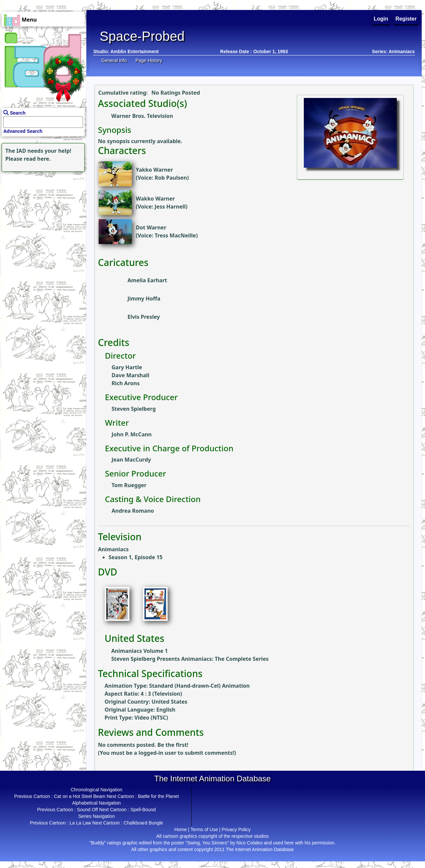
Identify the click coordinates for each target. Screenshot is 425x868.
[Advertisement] (42, 215)
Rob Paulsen (171, 178)
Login (381, 19)
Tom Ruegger (129, 485)
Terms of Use (204, 829)
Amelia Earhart (147, 280)
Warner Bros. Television (142, 116)
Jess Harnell (170, 207)
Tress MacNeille (175, 235)
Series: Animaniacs (393, 51)
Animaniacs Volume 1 (139, 651)
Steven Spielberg (134, 409)
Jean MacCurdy (131, 460)
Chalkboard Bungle (143, 823)
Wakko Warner (155, 199)
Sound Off (87, 810)
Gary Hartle (127, 367)
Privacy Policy (236, 829)
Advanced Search (23, 131)
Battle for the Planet (158, 796)
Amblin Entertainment (135, 51)
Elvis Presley (144, 317)
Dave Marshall (130, 375)
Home (180, 829)
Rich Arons (126, 383)
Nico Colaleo (250, 843)
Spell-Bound (143, 810)
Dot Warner (151, 227)
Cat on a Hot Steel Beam (80, 796)
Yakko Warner (154, 170)
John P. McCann (132, 434)
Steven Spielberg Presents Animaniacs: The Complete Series (190, 659)
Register (406, 19)
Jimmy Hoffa (144, 299)
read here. (37, 159)
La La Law (81, 823)
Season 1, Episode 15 (135, 557)
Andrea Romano (133, 511)
